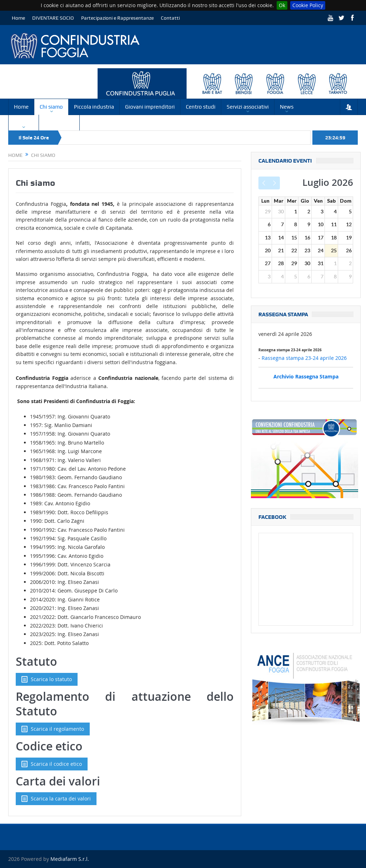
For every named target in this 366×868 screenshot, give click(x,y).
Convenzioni (59, 123)
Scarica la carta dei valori (56, 799)
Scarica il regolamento (53, 729)
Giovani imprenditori (150, 107)
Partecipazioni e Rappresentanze (117, 18)
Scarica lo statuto (47, 679)
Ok (282, 5)
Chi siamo (51, 107)
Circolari (24, 123)
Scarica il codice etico (52, 764)
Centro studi (201, 107)
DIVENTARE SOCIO (53, 18)
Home (18, 18)
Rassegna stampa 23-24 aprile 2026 (304, 358)
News (287, 107)
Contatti (170, 18)
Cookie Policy (308, 5)
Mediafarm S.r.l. (70, 859)
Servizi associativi (248, 107)
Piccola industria (94, 107)
